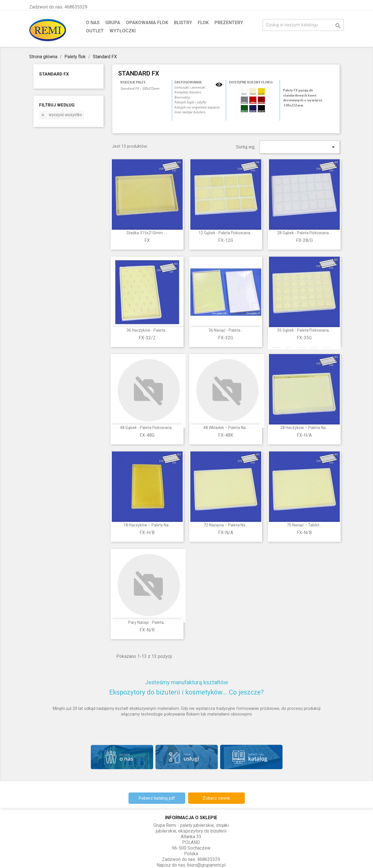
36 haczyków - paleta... (147, 330)
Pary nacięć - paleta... (147, 622)
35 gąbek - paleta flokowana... (304, 330)
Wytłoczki (123, 31)
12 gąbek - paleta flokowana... (226, 233)
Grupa (113, 23)
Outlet (95, 31)
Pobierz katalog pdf (157, 798)
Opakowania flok (147, 23)
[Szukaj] (303, 25)
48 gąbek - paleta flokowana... (147, 428)
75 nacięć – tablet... (304, 525)
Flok (203, 23)
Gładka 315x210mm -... (147, 233)
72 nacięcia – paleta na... (226, 525)
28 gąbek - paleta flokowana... (304, 233)
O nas (93, 23)
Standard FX (54, 74)
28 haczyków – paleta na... (304, 428)
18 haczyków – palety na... (147, 525)
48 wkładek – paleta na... (226, 428)
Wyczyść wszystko (61, 115)
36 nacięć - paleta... (226, 330)
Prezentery (229, 23)
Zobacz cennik (216, 798)
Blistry (183, 23)
